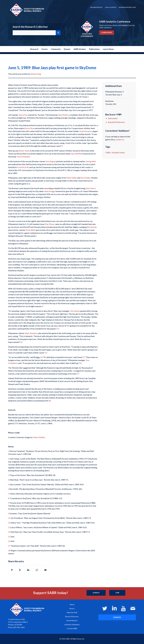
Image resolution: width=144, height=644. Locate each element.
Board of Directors (72, 617)
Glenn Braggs (50, 191)
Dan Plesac (50, 224)
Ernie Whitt (30, 230)
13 (46, 353)
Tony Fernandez (24, 157)
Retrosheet (113, 118)
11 (58, 329)
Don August (51, 161)
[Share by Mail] (45, 570)
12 (21, 342)
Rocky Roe (29, 128)
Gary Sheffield (77, 154)
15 (83, 357)
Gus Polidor (85, 178)
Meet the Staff (72, 613)
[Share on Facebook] (12, 570)
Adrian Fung (36, 74)
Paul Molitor (63, 115)
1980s (108, 152)
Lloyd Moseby (85, 131)
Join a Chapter (111, 7)
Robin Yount (24, 151)
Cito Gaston (75, 311)
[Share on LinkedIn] (28, 570)
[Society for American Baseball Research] (27, 10)
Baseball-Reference (116, 122)
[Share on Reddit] (37, 570)
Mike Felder (72, 178)
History (72, 609)
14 (41, 357)
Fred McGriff (23, 167)
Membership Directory (127, 7)
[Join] (117, 593)
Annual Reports (72, 621)
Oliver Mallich (39, 437)
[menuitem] (96, 7)
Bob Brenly (92, 227)
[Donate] (96, 593)
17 (78, 374)
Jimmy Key (23, 115)
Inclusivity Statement (72, 625)
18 (50, 401)
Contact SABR (72, 628)
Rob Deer (90, 188)
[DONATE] (117, 617)
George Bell (91, 161)
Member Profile (96, 7)
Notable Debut (118, 152)
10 (26, 317)
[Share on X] (20, 570)
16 (81, 363)
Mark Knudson (31, 333)
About (72, 605)
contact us (120, 139)
